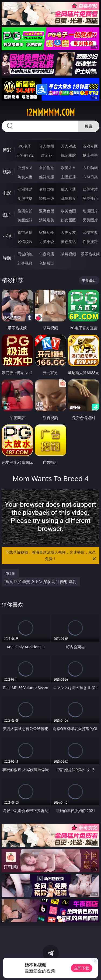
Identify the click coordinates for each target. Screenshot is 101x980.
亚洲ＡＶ (25, 168)
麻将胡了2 (25, 155)
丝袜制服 (47, 177)
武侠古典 (90, 232)
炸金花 (47, 155)
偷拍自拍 (47, 189)
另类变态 (90, 198)
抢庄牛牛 (90, 155)
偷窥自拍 (25, 211)
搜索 (89, 126)
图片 (7, 215)
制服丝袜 (25, 198)
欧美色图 (68, 211)
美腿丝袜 (25, 220)
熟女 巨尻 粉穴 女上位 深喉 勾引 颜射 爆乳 (41, 582)
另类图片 (90, 220)
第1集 (10, 573)
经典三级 (47, 198)
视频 (7, 172)
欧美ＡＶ (68, 168)
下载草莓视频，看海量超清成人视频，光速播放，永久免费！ (51, 556)
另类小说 (47, 241)
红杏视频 (25, 263)
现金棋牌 (68, 155)
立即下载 (82, 968)
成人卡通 (68, 189)
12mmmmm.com (50, 112)
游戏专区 (90, 146)
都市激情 (25, 232)
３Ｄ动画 (90, 168)
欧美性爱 (90, 189)
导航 (7, 258)
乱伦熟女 (68, 198)
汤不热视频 (90, 254)
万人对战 (68, 146)
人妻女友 (68, 232)
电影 (7, 193)
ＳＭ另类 (90, 177)
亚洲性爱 (25, 189)
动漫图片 (90, 211)
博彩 (7, 150)
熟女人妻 (25, 177)
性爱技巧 (90, 241)
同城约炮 (25, 254)
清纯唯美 (47, 220)
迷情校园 (25, 241)
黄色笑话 (68, 241)
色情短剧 (47, 263)
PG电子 (25, 146)
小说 (7, 236)
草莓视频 (68, 254)
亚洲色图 (47, 211)
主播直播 (68, 177)
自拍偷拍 (47, 168)
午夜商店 (47, 254)
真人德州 (47, 146)
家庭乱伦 (47, 232)
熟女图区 (68, 220)
